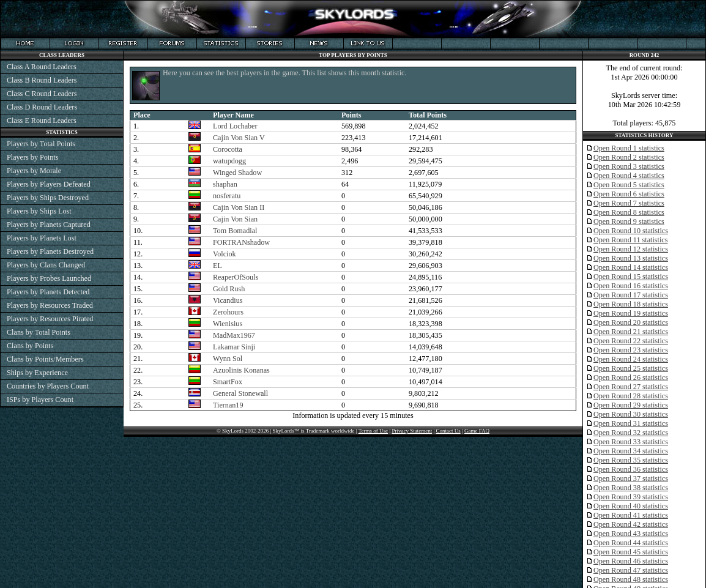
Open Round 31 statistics (631, 423)
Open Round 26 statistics (631, 378)
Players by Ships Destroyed (48, 198)
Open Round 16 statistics (631, 286)
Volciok (225, 254)
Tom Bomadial (235, 231)
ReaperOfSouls (236, 277)
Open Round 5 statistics (629, 185)
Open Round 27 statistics (631, 387)
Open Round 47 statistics (631, 570)
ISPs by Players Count (40, 400)
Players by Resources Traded (50, 305)
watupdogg (229, 161)
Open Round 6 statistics (629, 194)
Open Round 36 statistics (631, 469)
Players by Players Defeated (49, 184)
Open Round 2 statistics (629, 157)
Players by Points (32, 157)
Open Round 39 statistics (631, 497)
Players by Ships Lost (39, 211)
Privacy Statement (412, 431)
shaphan (225, 184)
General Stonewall (240, 393)
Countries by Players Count (48, 386)
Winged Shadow (237, 173)
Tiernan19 (228, 405)
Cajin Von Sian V (239, 138)
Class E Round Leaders (42, 121)
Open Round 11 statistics (630, 240)
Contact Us (448, 431)
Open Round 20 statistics (631, 322)
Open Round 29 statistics (631, 405)
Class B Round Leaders (42, 80)
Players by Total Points (41, 144)
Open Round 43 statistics (631, 534)
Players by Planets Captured (49, 225)
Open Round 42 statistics (631, 524)
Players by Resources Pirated (50, 319)
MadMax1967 (234, 335)
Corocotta (228, 149)
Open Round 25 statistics (631, 368)
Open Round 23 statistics (631, 350)
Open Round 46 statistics (631, 561)
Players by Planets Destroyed (50, 251)
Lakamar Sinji (234, 347)
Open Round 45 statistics (631, 552)
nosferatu (227, 196)
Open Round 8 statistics (629, 212)
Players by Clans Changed (46, 265)
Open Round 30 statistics (631, 414)
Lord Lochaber (235, 126)
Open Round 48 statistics (631, 579)
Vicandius (228, 300)
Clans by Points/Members (45, 359)
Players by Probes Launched (49, 278)
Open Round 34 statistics (631, 451)
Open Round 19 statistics (631, 313)
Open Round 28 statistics (631, 396)
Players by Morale (34, 171)
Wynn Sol (228, 359)
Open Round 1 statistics (629, 148)
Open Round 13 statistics (631, 258)
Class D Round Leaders (42, 107)
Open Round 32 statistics (631, 433)
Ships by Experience (37, 373)
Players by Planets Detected (48, 292)
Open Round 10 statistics (631, 231)
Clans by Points (30, 346)
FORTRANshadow (241, 242)
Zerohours (228, 312)
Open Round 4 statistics (629, 176)
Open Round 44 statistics (631, 543)
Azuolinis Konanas (241, 370)
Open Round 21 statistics (631, 332)
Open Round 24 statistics (631, 359)
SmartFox (228, 382)
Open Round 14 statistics (631, 267)
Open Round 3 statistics (629, 166)
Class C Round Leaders (42, 94)
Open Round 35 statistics (631, 460)
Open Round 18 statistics (631, 304)
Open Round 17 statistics (631, 295)
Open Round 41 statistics (631, 515)
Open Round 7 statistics (629, 203)
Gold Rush (229, 289)
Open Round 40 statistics (631, 506)
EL (217, 266)
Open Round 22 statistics (631, 341)
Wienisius (228, 324)
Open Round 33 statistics (631, 442)
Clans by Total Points (39, 332)
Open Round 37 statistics (631, 478)
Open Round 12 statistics (631, 249)
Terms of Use (373, 431)
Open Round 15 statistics (631, 277)
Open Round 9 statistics (629, 221)
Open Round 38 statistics (631, 488)
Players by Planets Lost (42, 238)
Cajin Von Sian (235, 219)
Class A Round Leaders (42, 67)
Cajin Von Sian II (239, 207)
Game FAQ (477, 431)
